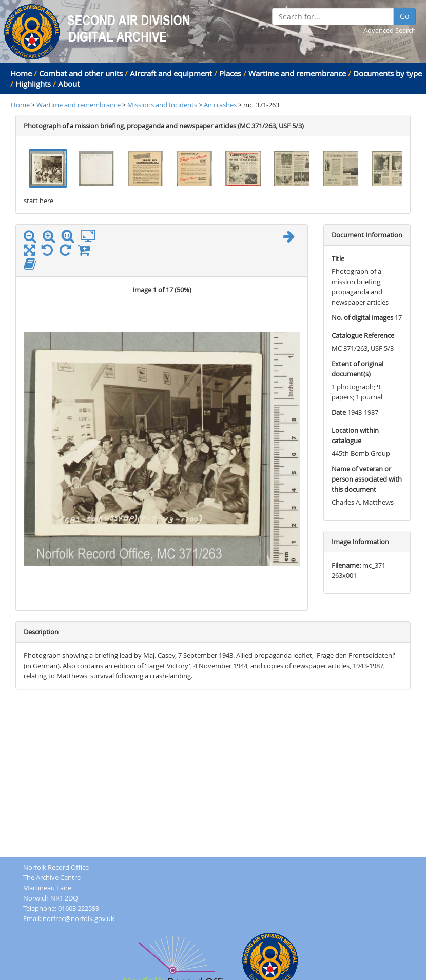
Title (338, 258)
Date (339, 412)
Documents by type (388, 73)
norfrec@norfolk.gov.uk (79, 918)
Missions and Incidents (163, 105)
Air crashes (220, 105)
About (69, 84)
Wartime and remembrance (297, 73)
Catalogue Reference (363, 335)
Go (404, 16)
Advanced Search (390, 30)
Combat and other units (81, 73)
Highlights (33, 84)
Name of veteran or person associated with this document (367, 479)
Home (21, 73)
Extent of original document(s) (357, 369)
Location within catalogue (355, 435)
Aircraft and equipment (171, 73)
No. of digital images (362, 317)
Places (230, 73)
